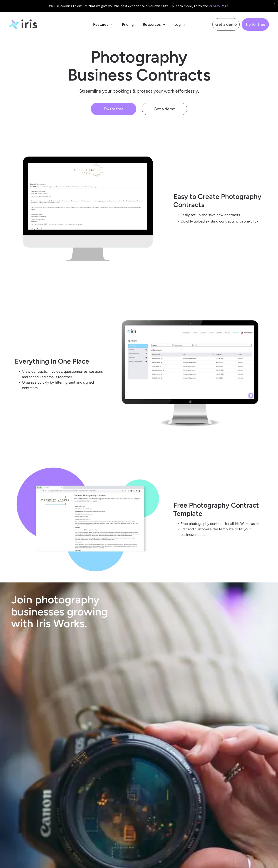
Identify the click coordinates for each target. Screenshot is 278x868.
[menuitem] (103, 24)
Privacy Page (218, 6)
